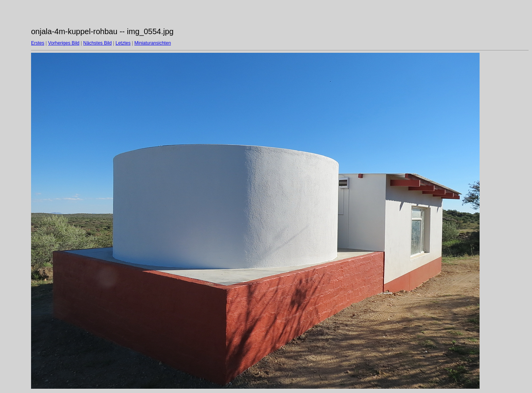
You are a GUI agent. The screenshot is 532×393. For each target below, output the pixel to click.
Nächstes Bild (97, 43)
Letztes (123, 43)
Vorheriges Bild (64, 43)
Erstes (38, 43)
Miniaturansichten (153, 43)
